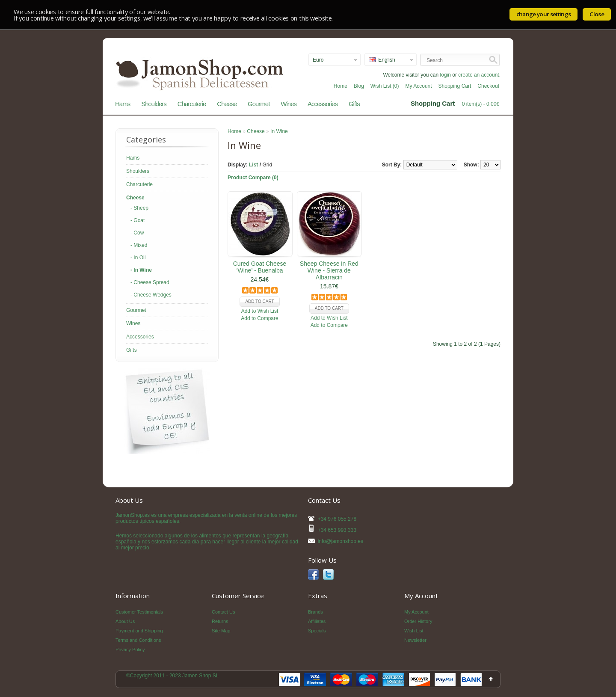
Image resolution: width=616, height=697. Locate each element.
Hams (123, 104)
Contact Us (223, 612)
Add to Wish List (260, 311)
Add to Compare (259, 318)
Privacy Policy (130, 650)
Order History (418, 621)
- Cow (137, 233)
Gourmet (259, 104)
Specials (317, 631)
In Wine (279, 131)
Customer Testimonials (139, 612)
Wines (289, 104)
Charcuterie (192, 104)
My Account (419, 86)
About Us (125, 621)
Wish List (414, 631)
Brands (315, 612)
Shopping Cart (455, 86)
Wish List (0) (385, 86)
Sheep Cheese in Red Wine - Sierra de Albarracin (329, 270)
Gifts (354, 104)
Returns (220, 621)
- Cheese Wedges (151, 295)
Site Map (221, 631)
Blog (359, 86)
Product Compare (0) (253, 178)
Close (597, 14)
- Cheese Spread (150, 282)
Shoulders (154, 104)
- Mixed (139, 245)
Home (341, 86)
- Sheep (139, 208)
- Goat (138, 220)
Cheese (227, 104)
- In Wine (141, 270)
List (253, 165)
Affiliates (317, 621)
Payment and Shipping (139, 631)
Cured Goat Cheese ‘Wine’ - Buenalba (260, 267)
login (446, 75)
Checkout (488, 86)
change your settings (544, 14)
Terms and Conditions (138, 640)
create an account (478, 75)
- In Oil (138, 258)
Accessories (323, 104)
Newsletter (415, 640)
